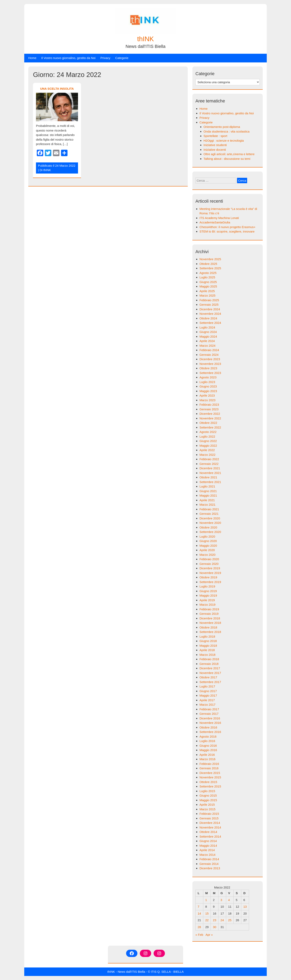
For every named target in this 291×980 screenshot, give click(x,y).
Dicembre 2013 (210, 868)
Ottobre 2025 (208, 264)
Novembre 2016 (210, 723)
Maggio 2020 (208, 546)
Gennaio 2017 (209, 714)
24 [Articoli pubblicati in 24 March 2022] (222, 920)
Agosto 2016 (208, 736)
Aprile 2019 (207, 600)
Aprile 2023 (207, 395)
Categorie (122, 58)
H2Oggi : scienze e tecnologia (224, 141)
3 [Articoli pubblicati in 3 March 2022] (221, 900)
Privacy (105, 58)
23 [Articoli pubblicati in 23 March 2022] (215, 920)
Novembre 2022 (210, 418)
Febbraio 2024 (209, 350)
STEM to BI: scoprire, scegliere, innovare (227, 231)
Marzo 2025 (207, 295)
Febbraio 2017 (209, 709)
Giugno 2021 (208, 491)
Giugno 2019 (208, 591)
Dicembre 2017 (210, 668)
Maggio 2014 (208, 846)
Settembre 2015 (210, 786)
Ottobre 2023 (208, 368)
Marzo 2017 (207, 705)
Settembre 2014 (210, 836)
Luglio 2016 (207, 741)
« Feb (199, 935)
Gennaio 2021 (209, 514)
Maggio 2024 (208, 336)
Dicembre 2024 (210, 309)
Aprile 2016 (207, 755)
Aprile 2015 (207, 805)
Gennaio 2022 (209, 464)
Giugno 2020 (208, 541)
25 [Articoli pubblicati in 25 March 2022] (230, 920)
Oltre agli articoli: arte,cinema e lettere (229, 154)
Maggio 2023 (208, 391)
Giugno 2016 (208, 746)
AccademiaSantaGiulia (215, 222)
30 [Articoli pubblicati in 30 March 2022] (215, 927)
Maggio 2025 (208, 286)
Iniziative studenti (215, 145)
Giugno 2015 (208, 795)
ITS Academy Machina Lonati (219, 218)
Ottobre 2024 (208, 318)
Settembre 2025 (210, 268)
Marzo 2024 (207, 346)
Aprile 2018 (207, 650)
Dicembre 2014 (210, 823)
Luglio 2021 (207, 486)
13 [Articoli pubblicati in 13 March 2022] (245, 907)
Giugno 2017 (208, 691)
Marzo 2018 (207, 655)
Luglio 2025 (207, 277)
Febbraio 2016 (209, 764)
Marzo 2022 (207, 455)
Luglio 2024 (207, 327)
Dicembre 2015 (210, 773)
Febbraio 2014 (209, 859)
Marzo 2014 (207, 855)
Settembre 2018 (210, 632)
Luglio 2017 (207, 686)
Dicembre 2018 (210, 618)
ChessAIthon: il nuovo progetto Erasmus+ (227, 227)
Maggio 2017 (208, 695)
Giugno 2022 (208, 441)
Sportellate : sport (215, 136)
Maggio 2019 (208, 595)
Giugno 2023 (208, 386)
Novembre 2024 (210, 314)
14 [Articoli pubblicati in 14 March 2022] (199, 913)
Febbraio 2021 (209, 509)
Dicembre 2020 (210, 518)
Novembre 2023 (210, 364)
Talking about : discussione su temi (227, 159)
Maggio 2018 (208, 646)
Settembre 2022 (210, 427)
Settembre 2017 (210, 682)
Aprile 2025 (207, 291)
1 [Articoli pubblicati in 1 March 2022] (206, 900)
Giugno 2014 (208, 841)
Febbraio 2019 (209, 609)
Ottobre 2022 (208, 423)
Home (32, 58)
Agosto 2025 (208, 273)
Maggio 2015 (208, 800)
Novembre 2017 (210, 673)
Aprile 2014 (207, 850)
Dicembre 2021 (210, 468)
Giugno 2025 (208, 282)
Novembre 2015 (210, 777)
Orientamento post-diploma (222, 127)
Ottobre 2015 (208, 782)
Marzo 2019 (207, 605)
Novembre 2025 (210, 259)
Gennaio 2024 (209, 355)
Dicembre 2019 (210, 568)
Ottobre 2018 (208, 627)
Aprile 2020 (207, 550)
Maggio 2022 (208, 446)
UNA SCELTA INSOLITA (57, 89)
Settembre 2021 (210, 482)
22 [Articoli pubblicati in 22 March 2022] (207, 920)
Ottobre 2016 (208, 727)
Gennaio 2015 (209, 818)
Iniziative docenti (215, 150)
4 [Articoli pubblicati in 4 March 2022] (229, 900)
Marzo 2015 (207, 809)
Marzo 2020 (207, 555)
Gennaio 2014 (209, 864)
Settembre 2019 (210, 582)
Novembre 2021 (210, 473)
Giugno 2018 (208, 641)
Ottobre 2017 (208, 677)
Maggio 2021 (208, 495)
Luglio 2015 (207, 791)
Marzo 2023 (207, 400)
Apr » (209, 935)
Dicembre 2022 (210, 414)
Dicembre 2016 (210, 718)
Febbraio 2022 (209, 459)
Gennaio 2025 (209, 305)
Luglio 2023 (207, 382)
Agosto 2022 (208, 432)
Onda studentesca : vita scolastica (227, 131)
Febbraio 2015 (209, 814)
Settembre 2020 (210, 532)
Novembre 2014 (210, 827)
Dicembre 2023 (210, 359)
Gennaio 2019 (209, 614)
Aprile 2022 (207, 450)
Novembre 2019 (210, 573)
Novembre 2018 (210, 623)
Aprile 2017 (207, 700)
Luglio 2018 (207, 636)
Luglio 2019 (207, 586)
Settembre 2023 (210, 373)
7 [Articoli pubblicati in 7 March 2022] (198, 907)
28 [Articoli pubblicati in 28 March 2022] (199, 927)
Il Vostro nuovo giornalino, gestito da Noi (68, 58)
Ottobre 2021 (208, 477)
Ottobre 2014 (208, 832)
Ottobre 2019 (208, 577)
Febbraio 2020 (209, 559)
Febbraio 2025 (209, 300)
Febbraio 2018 (209, 659)
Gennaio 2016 (209, 768)
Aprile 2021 (207, 500)
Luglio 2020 (207, 536)
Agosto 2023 (208, 377)
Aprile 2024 (207, 341)
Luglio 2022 (207, 436)
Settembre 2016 (210, 732)
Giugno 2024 (208, 332)
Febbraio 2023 (209, 405)
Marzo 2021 (207, 505)
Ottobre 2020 (208, 527)
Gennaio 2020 (209, 564)
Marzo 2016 (207, 759)
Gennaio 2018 (209, 664)
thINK (146, 39)
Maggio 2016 (208, 750)
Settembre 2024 (210, 323)
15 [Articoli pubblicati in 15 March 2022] (207, 913)
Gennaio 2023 (209, 409)
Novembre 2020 (210, 523)
